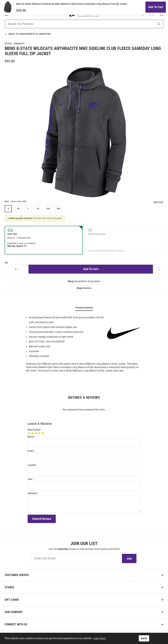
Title (30, 479)
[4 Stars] (40, 433)
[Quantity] (16, 269)
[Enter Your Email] (76, 558)
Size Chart (158, 202)
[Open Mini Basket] (161, 14)
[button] (143, 14)
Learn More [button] (100, 638)
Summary (32, 493)
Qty (6, 263)
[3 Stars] (36, 433)
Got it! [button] (144, 638)
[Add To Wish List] (159, 269)
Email (30, 451)
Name (30, 437)
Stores (10, 587)
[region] (84, 344)
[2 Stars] (33, 433)
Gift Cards (12, 600)
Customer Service (17, 575)
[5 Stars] (43, 433)
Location (32, 465)
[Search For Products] (75, 24)
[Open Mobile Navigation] (7, 14)
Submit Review (42, 519)
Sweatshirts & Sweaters (84, 281)
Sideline (84, 288)
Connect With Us (16, 624)
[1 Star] (29, 433)
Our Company (14, 612)
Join (129, 559)
